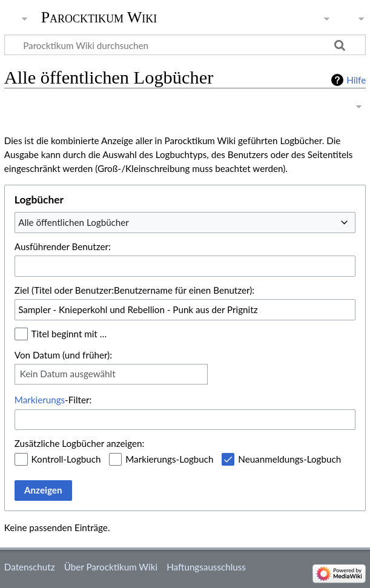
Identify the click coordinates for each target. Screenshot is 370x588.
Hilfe (356, 80)
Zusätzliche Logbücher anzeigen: (79, 443)
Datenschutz (30, 567)
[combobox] (185, 222)
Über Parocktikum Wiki (111, 567)
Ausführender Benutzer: (63, 246)
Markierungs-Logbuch (169, 459)
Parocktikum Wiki (99, 16)
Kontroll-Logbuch (66, 459)
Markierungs (40, 400)
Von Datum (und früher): (63, 355)
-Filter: (53, 400)
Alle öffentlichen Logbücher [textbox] (74, 222)
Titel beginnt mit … (69, 334)
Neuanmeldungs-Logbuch (289, 459)
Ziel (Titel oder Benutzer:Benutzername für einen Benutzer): (134, 290)
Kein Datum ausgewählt (68, 374)
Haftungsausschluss (206, 567)
